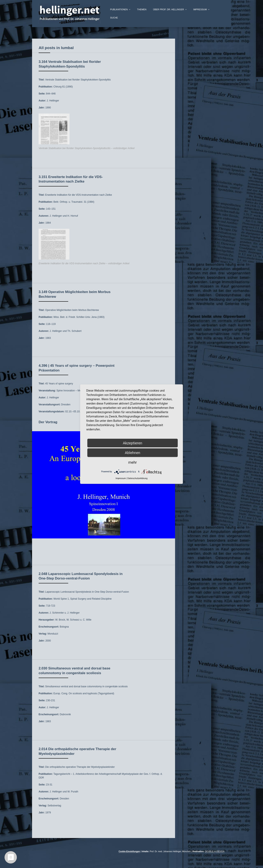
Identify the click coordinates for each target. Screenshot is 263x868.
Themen (142, 9)
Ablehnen (132, 452)
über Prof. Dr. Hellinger (169, 9)
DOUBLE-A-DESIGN (215, 851)
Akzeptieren (133, 443)
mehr (132, 462)
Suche (114, 18)
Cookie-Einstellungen (129, 851)
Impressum (200, 9)
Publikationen (119, 9)
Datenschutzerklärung (137, 478)
